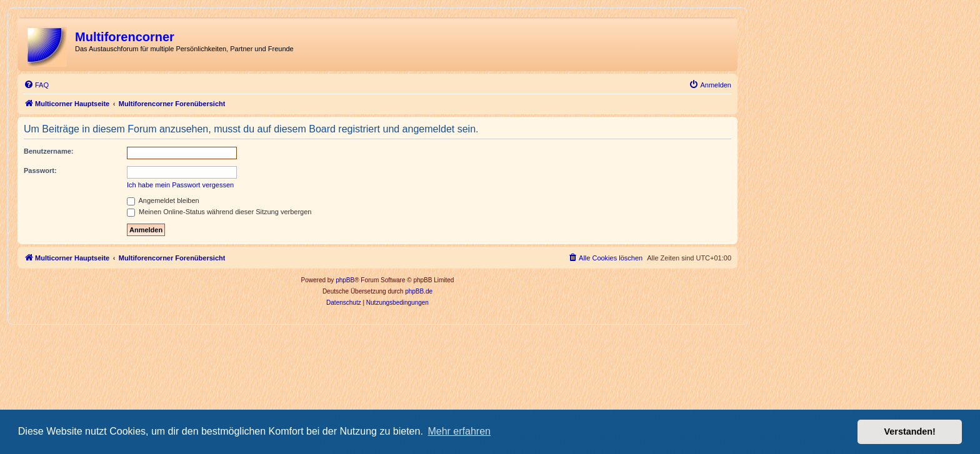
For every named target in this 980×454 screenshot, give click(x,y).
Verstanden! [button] (910, 432)
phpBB (345, 280)
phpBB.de (419, 291)
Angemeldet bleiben (163, 200)
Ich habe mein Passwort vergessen (180, 185)
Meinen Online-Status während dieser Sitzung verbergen (219, 212)
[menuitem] (36, 85)
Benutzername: (48, 151)
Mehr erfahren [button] (459, 431)
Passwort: (40, 170)
